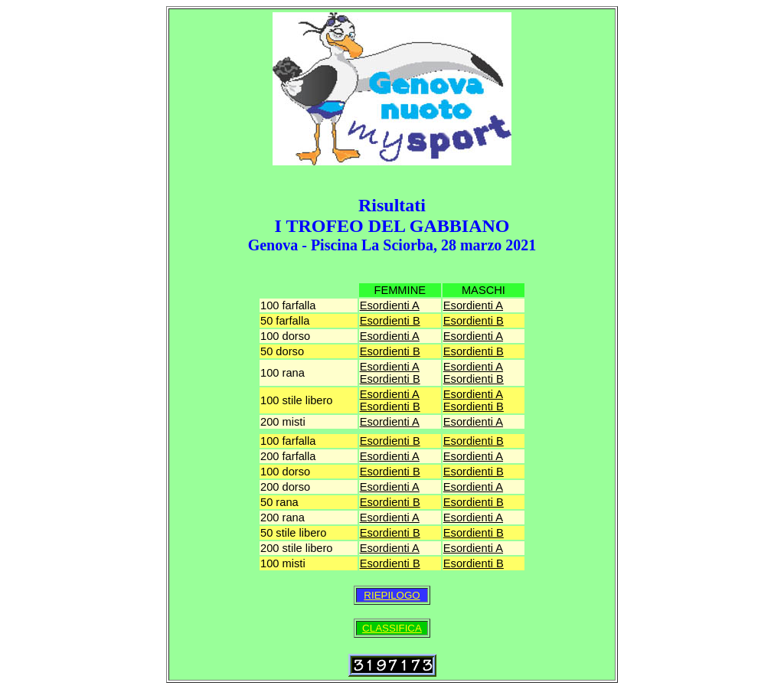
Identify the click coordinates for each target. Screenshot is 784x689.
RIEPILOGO (392, 595)
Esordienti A (390, 305)
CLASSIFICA (392, 628)
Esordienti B (390, 321)
